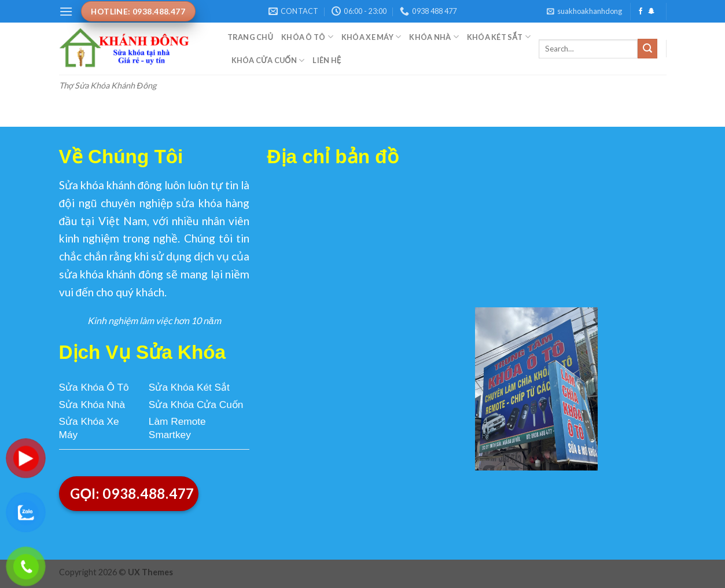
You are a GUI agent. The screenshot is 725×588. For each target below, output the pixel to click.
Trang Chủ (251, 37)
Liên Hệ (327, 60)
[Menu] (66, 11)
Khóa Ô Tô (307, 37)
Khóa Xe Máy (371, 37)
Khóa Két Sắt (499, 37)
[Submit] (647, 49)
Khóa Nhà (434, 37)
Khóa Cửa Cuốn (268, 60)
